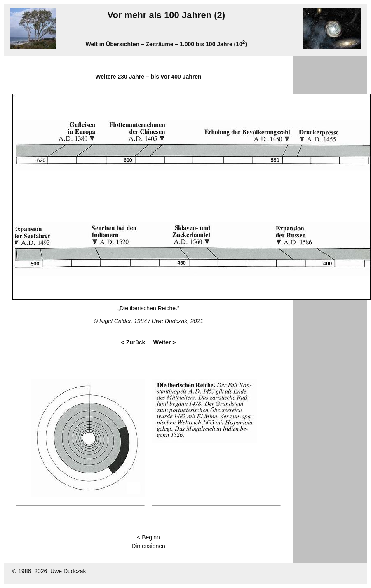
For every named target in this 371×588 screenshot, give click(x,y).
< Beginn (148, 537)
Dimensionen (148, 546)
